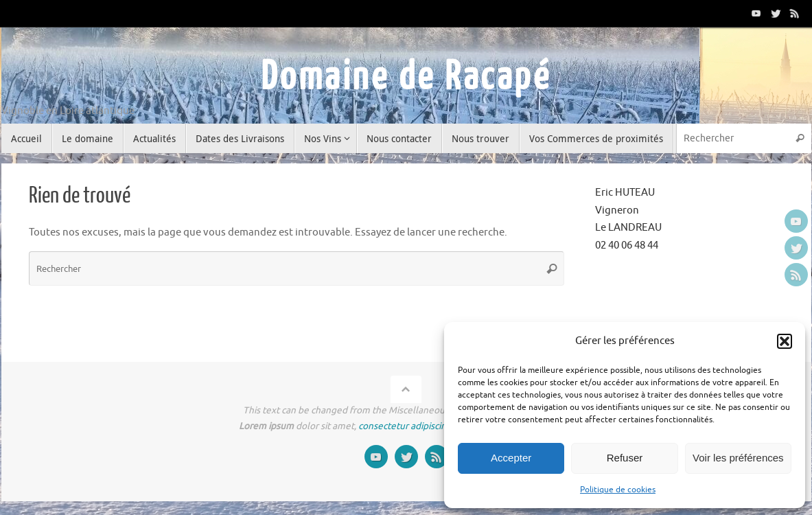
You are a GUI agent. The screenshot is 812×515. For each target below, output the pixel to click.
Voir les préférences (738, 458)
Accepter (511, 458)
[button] (785, 341)
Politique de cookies (618, 490)
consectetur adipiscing (405, 426)
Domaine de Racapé (406, 77)
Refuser (625, 458)
